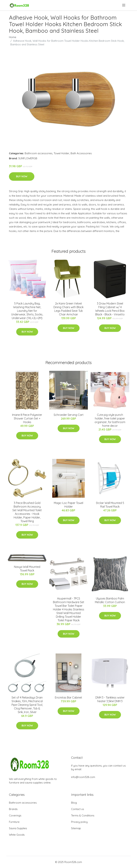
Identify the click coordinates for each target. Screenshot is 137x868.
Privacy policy (79, 822)
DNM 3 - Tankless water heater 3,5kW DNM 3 (110, 699)
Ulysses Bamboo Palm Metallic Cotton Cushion (110, 600)
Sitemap (76, 828)
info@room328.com (83, 777)
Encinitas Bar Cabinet (68, 697)
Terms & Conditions (83, 815)
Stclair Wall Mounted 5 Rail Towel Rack (110, 505)
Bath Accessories (81, 153)
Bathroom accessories (39, 153)
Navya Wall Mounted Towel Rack (27, 569)
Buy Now (22, 176)
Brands (13, 809)
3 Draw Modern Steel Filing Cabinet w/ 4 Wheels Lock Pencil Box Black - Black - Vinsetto (110, 309)
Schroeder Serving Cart (69, 415)
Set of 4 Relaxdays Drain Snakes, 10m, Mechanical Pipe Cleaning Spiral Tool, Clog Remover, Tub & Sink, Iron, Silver (27, 705)
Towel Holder (62, 153)
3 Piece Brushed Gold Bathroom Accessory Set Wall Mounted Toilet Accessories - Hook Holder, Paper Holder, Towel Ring (27, 512)
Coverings (15, 815)
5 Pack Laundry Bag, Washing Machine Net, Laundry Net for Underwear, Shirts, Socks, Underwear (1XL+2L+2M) (27, 311)
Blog (74, 803)
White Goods (17, 835)
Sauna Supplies (18, 828)
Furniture (14, 822)
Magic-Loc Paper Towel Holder (68, 505)
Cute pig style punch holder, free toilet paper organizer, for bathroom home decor (110, 420)
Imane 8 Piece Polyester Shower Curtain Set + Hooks (27, 418)
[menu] (124, 5)
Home (13, 37)
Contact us (78, 809)
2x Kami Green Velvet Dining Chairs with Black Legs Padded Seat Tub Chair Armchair (68, 309)
